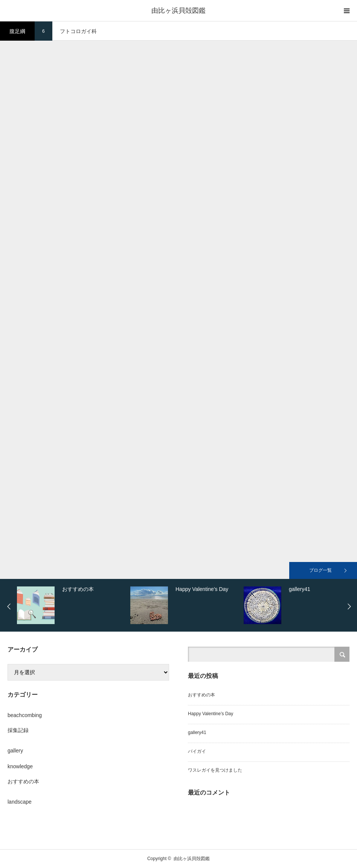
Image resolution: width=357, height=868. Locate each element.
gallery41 (197, 732)
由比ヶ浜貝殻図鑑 (178, 11)
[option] (72, 605)
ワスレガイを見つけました (215, 770)
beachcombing (25, 715)
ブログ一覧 (320, 570)
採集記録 (18, 730)
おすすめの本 (23, 781)
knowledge (20, 766)
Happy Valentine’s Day (211, 714)
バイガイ (197, 751)
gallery (15, 751)
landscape (20, 802)
